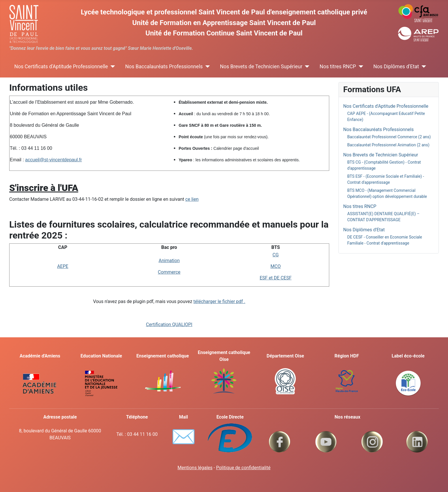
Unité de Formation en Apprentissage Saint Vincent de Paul (224, 23)
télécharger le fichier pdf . (219, 301)
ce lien (192, 199)
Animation (169, 261)
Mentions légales (195, 468)
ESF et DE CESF (276, 278)
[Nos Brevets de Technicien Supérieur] (306, 67)
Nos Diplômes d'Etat (396, 67)
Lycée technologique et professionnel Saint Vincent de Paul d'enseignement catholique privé (224, 12)
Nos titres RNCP (338, 67)
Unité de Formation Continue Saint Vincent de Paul (224, 33)
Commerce (169, 272)
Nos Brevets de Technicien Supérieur (261, 67)
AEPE (63, 266)
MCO (275, 266)
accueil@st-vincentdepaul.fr (53, 160)
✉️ (183, 437)
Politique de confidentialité (243, 468)
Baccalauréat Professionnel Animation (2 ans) (388, 145)
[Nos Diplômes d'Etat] (422, 67)
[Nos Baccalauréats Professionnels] (206, 67)
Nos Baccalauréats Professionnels (164, 67)
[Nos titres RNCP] (360, 67)
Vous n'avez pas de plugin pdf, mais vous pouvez (169, 301)
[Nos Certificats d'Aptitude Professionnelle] (111, 67)
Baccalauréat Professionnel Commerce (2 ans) (389, 137)
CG (275, 255)
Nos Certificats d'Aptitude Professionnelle (61, 67)
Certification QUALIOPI (169, 324)
